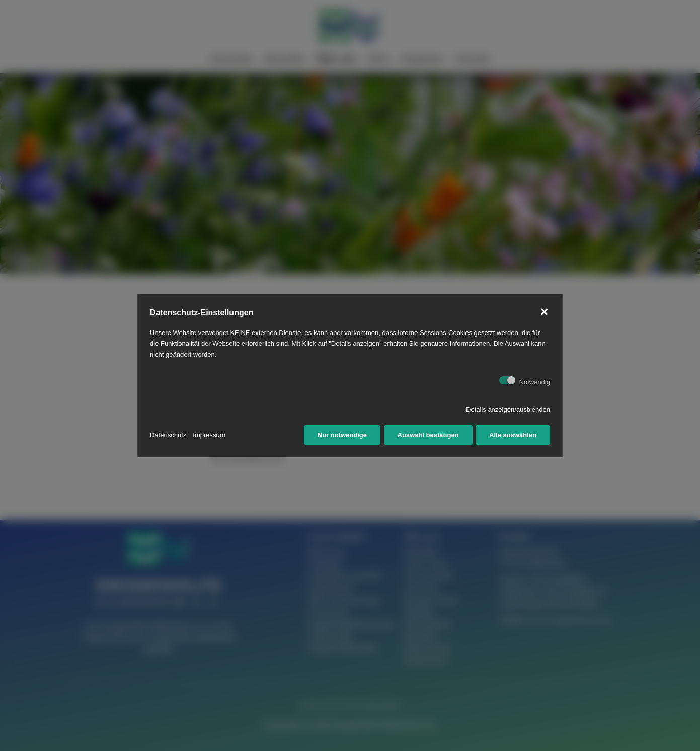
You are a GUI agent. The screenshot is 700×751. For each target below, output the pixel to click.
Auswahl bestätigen (428, 435)
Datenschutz (168, 435)
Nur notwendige (342, 435)
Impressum (209, 435)
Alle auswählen (513, 435)
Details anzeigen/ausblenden (508, 410)
